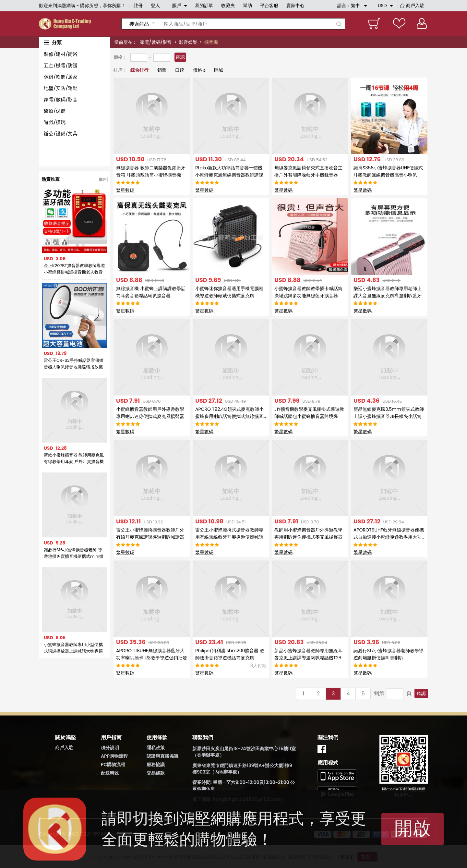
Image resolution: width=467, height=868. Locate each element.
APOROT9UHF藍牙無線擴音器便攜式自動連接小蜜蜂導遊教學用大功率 (389, 537)
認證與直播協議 (162, 756)
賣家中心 (295, 6)
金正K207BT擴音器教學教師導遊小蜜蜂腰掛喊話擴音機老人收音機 (74, 269)
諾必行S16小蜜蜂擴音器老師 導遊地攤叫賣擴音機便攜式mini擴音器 (74, 553)
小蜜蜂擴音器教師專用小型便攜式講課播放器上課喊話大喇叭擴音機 (73, 648)
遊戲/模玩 (55, 122)
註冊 (138, 6)
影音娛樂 (188, 42)
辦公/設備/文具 (61, 134)
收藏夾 (228, 6)
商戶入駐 (415, 6)
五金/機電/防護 (61, 65)
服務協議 (156, 764)
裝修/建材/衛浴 (61, 54)
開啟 (413, 828)
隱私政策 (156, 748)
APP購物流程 (114, 756)
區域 (219, 70)
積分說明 (110, 748)
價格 (198, 70)
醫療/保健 (55, 111)
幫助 (247, 6)
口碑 (180, 70)
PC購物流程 (113, 764)
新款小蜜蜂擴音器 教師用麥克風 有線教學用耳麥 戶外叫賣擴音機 (74, 458)
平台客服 (269, 6)
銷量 (162, 70)
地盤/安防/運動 (61, 88)
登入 (155, 6)
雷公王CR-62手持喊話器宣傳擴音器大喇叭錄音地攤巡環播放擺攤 (74, 364)
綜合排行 (139, 70)
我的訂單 (204, 6)
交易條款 (156, 773)
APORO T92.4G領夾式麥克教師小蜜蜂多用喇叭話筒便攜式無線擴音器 (229, 416)
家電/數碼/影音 (156, 42)
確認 (180, 57)
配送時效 (110, 773)
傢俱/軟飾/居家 (61, 77)
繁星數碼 (125, 190)
